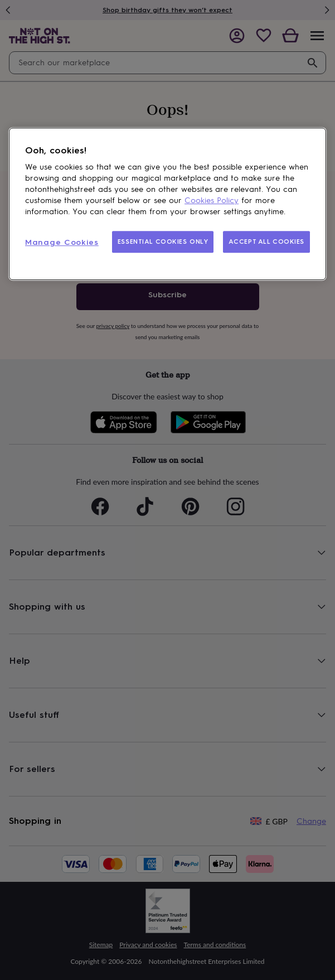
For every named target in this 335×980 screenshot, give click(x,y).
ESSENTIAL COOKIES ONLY (163, 242)
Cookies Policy (212, 201)
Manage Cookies (62, 242)
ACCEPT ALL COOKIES (266, 242)
